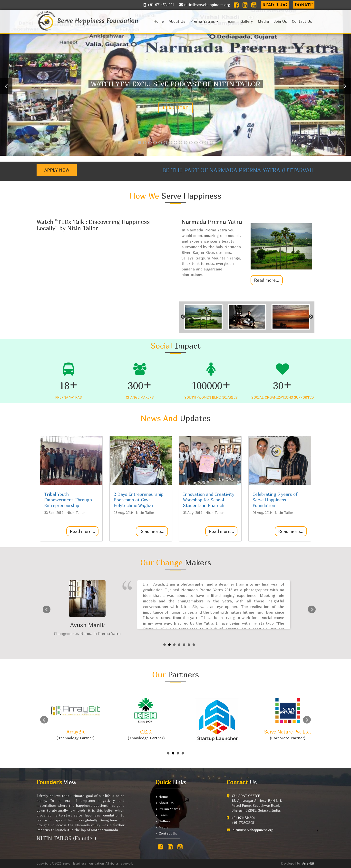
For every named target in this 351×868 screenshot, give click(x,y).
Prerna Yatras (205, 22)
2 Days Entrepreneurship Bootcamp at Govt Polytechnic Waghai (139, 500)
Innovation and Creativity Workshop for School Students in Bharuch (209, 500)
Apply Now (57, 170)
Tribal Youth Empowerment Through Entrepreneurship (68, 500)
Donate (304, 5)
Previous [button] (183, 317)
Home (159, 21)
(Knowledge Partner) (146, 719)
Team (230, 21)
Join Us (280, 21)
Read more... (267, 280)
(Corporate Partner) (288, 719)
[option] (247, 249)
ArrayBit (308, 863)
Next (312, 610)
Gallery (247, 21)
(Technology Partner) (76, 719)
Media (263, 21)
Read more (175, 108)
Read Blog (275, 5)
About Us (177, 21)
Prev (47, 610)
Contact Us (302, 21)
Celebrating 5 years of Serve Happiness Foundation (275, 500)
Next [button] (311, 317)
